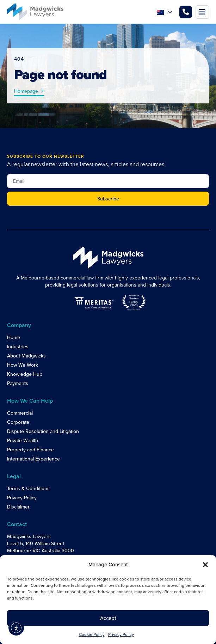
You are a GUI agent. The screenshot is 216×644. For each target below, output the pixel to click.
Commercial (20, 413)
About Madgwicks (26, 356)
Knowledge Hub (25, 374)
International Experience (33, 459)
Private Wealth (23, 440)
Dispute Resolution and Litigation (43, 431)
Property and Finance (30, 450)
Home (14, 337)
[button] (205, 565)
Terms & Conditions (28, 488)
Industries (18, 347)
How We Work (23, 365)
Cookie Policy (92, 634)
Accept (108, 618)
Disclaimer (18, 507)
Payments (18, 383)
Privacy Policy (121, 634)
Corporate (18, 422)
